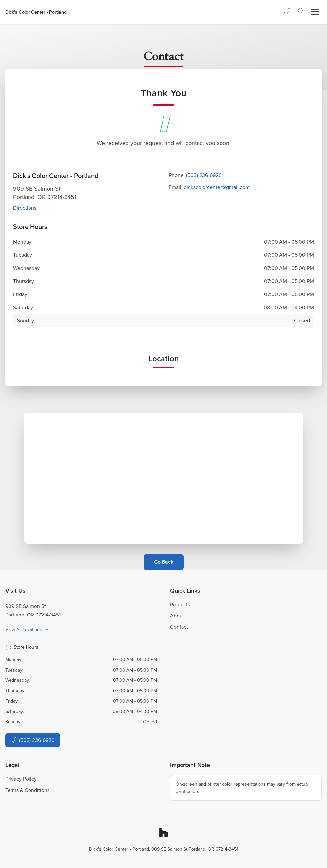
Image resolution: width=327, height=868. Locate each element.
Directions (25, 208)
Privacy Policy (21, 779)
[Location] (301, 12)
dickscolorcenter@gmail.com (217, 187)
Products (180, 604)
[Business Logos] (36, 12)
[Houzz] (163, 833)
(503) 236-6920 (204, 175)
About (177, 616)
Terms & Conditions (27, 790)
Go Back (164, 562)
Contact (179, 627)
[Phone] (287, 12)
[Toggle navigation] (315, 12)
